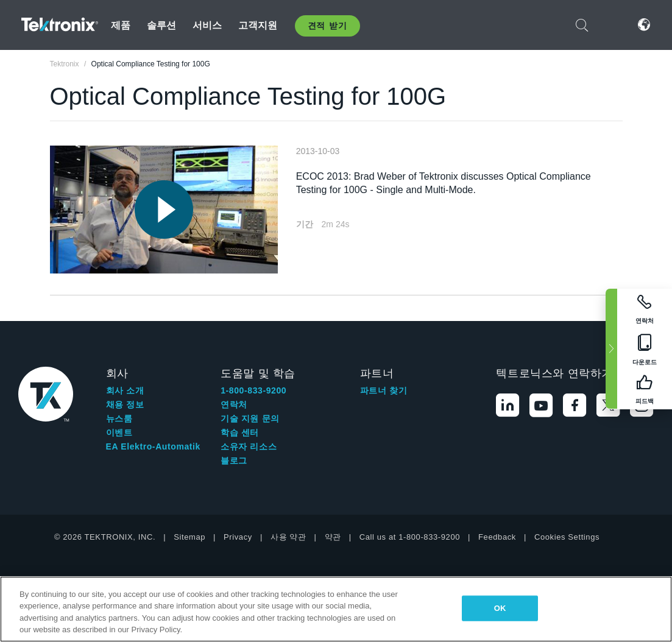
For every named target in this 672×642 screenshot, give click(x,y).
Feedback (497, 537)
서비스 (207, 25)
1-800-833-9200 (253, 390)
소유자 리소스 (249, 446)
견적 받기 (327, 26)
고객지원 (258, 25)
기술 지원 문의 (250, 418)
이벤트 (119, 432)
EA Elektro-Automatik (153, 446)
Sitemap (189, 537)
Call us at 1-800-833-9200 (410, 537)
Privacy (238, 537)
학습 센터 (240, 432)
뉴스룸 (119, 418)
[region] (336, 609)
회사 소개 (125, 390)
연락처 (234, 404)
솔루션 (161, 25)
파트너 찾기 (384, 390)
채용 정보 (125, 404)
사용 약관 (288, 537)
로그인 (613, 25)
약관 (333, 537)
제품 (121, 25)
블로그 (234, 460)
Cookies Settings (567, 537)
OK (500, 608)
